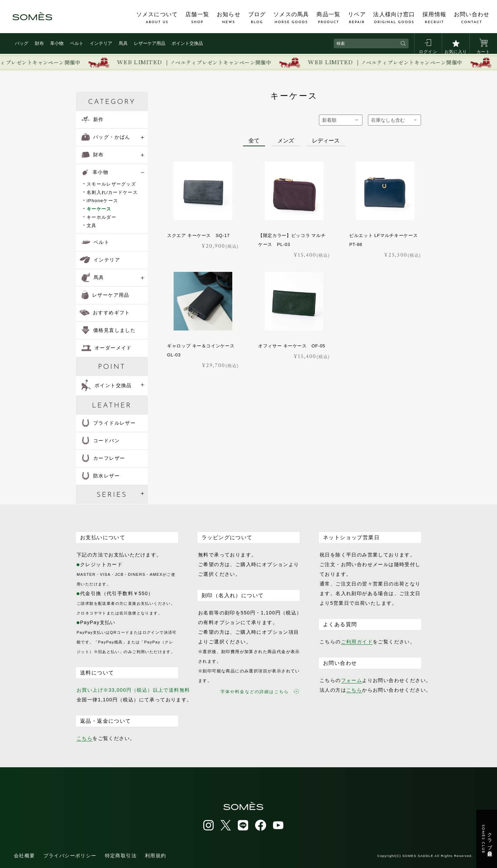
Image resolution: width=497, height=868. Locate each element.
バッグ (22, 43)
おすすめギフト (105, 313)
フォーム (352, 680)
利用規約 (156, 856)
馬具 (123, 43)
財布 (39, 43)
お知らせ (229, 18)
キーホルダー (101, 217)
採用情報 (434, 18)
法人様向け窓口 (394, 18)
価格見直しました (109, 330)
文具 (92, 225)
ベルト (77, 43)
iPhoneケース (102, 201)
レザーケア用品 (150, 43)
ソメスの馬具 (291, 18)
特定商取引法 (121, 856)
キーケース (99, 209)
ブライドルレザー (109, 423)
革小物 (57, 43)
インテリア (101, 43)
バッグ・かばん (106, 137)
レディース (326, 141)
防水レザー (101, 476)
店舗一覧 (197, 18)
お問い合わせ (472, 18)
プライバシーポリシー (70, 856)
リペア (357, 18)
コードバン (101, 441)
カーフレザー (103, 458)
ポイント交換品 (187, 43)
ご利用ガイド (357, 642)
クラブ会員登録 (487, 839)
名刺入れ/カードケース (112, 192)
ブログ (257, 18)
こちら (85, 738)
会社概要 (25, 856)
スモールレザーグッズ (111, 184)
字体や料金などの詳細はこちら (260, 692)
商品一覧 (328, 18)
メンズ (286, 141)
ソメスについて (157, 18)
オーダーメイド (107, 348)
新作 (93, 119)
